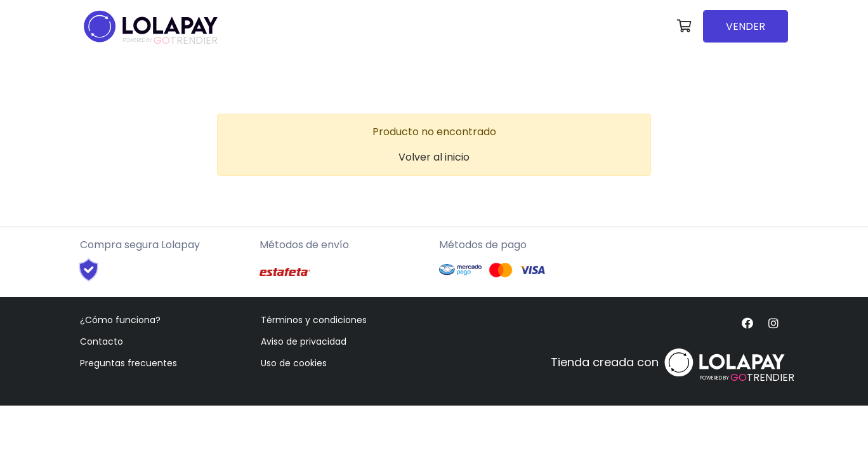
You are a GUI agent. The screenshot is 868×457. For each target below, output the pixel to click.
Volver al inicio (434, 157)
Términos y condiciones (314, 320)
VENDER (746, 26)
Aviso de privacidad (304, 341)
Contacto (102, 341)
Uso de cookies (294, 363)
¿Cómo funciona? (120, 320)
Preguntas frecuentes (128, 363)
